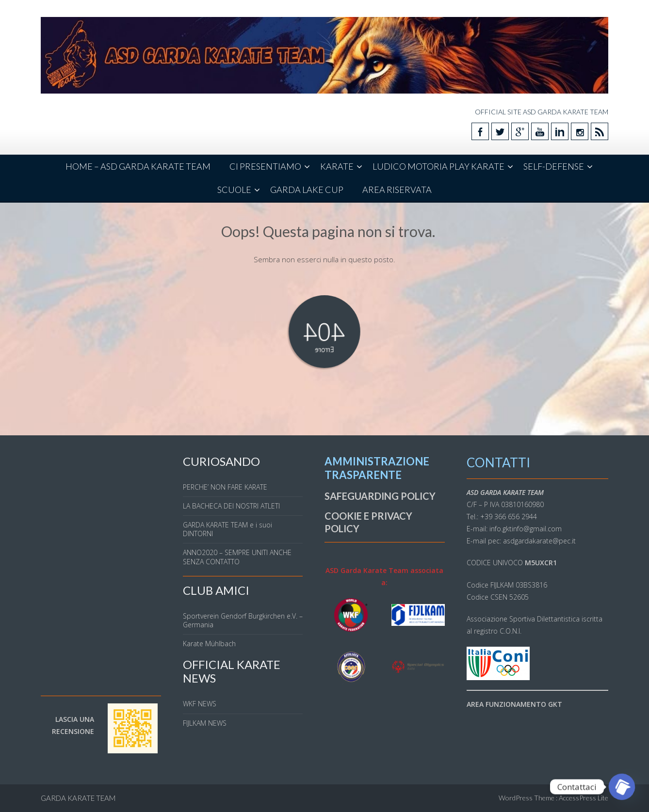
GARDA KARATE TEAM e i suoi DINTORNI (227, 529)
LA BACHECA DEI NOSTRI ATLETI (231, 506)
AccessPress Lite (584, 798)
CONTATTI (498, 462)
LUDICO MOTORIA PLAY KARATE (438, 166)
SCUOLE (234, 190)
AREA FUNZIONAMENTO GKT (514, 704)
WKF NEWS (200, 704)
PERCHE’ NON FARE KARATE (225, 487)
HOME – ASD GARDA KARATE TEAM (138, 166)
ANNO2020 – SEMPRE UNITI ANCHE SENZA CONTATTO (237, 557)
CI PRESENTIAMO (265, 166)
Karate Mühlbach (209, 644)
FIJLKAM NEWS (205, 723)
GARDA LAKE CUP (307, 190)
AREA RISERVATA (397, 190)
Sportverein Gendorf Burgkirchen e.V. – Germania (243, 620)
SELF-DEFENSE (554, 166)
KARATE (337, 166)
